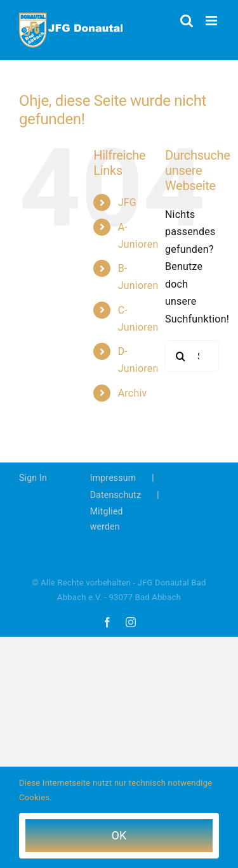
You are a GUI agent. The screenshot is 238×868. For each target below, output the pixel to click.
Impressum (113, 478)
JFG (127, 202)
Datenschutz (116, 495)
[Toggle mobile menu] (212, 21)
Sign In (33, 478)
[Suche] (181, 356)
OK (119, 835)
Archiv (133, 393)
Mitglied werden (107, 519)
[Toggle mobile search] (187, 21)
